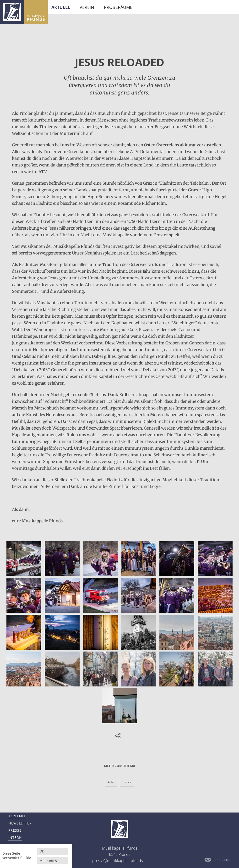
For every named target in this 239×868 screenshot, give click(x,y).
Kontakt (17, 816)
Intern (15, 838)
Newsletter (20, 823)
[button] (117, 736)
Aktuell (61, 7)
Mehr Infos (48, 861)
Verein (87, 7)
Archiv (111, 782)
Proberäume (118, 7)
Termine (127, 782)
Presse (15, 830)
